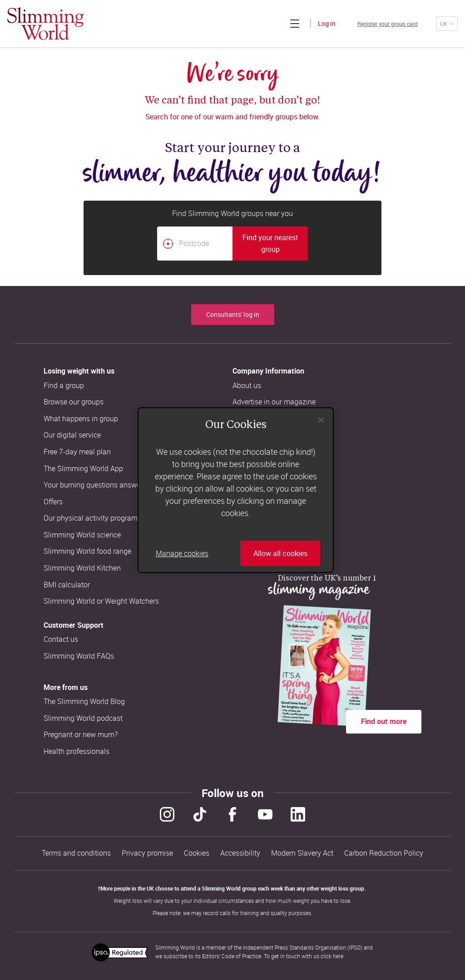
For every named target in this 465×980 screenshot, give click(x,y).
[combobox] (232, 244)
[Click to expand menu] (273, 24)
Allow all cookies (280, 553)
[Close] (321, 420)
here (338, 956)
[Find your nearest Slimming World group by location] (168, 244)
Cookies (197, 853)
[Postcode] (195, 244)
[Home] (45, 24)
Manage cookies (182, 553)
